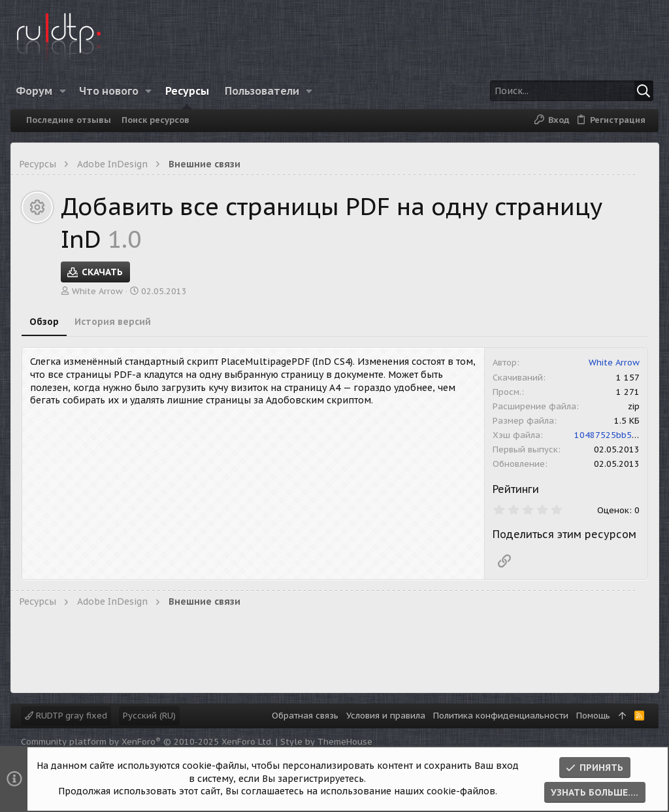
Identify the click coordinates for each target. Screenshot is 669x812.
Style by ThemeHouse (326, 742)
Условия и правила (386, 716)
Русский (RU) (149, 716)
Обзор (44, 322)
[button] (65, 91)
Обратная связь (305, 716)
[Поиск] (569, 91)
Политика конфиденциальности (501, 716)
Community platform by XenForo (147, 742)
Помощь (593, 716)
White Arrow (97, 291)
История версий (113, 322)
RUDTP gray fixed (66, 716)
